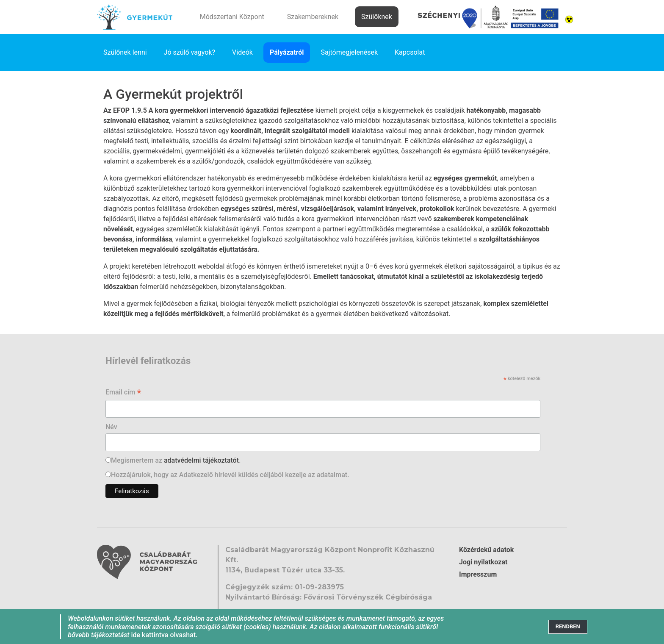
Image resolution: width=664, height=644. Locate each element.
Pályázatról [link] (287, 52)
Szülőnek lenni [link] (125, 52)
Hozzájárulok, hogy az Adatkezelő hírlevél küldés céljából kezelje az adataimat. (230, 475)
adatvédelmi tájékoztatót (201, 460)
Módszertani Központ (232, 17)
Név (111, 427)
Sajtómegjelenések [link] (349, 52)
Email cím (123, 393)
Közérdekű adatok (486, 550)
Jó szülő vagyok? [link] (190, 52)
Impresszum (478, 574)
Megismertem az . (176, 460)
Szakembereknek (313, 17)
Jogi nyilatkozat (483, 562)
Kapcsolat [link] (410, 52)
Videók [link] (242, 52)
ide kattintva (149, 635)
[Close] (568, 627)
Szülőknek (377, 17)
